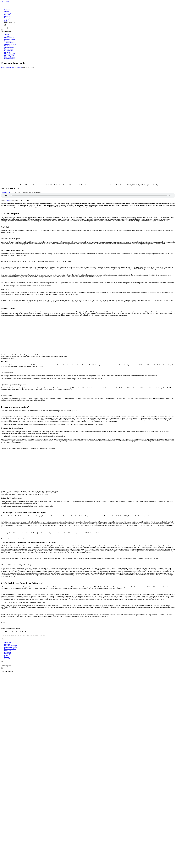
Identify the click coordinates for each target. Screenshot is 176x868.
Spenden (7, 657)
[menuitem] (7, 10)
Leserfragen (8, 654)
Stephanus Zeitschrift (7, 192)
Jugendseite (8, 41)
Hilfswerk (7, 52)
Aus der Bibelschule (10, 44)
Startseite (7, 658)
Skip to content (5, 1)
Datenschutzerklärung (11, 647)
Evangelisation (9, 51)
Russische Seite (9, 49)
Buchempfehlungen (10, 59)
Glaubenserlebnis (9, 38)
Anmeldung (8, 642)
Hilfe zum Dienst (9, 55)
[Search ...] (19, 23)
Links (6, 655)
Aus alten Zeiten (9, 47)
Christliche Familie (10, 46)
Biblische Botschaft (10, 39)
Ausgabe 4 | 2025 (9, 35)
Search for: (7, 23)
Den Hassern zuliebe (10, 649)
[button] (6, 32)
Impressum (7, 652)
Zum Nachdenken (9, 43)
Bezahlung (7, 644)
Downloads (8, 650)
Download (9, 201)
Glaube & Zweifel (9, 54)
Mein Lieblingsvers (10, 57)
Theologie (7, 36)
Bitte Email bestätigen (11, 646)
